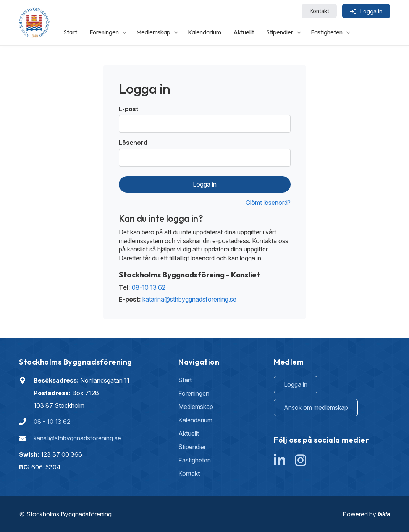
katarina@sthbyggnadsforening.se (189, 299)
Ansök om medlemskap (316, 407)
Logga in (205, 184)
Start (70, 32)
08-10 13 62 (149, 287)
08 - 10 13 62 (52, 422)
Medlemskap (153, 32)
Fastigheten (327, 32)
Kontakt (319, 11)
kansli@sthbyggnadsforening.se (77, 438)
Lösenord (133, 143)
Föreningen (104, 32)
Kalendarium (204, 32)
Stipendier (280, 32)
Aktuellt (244, 32)
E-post (129, 109)
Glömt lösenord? (268, 203)
